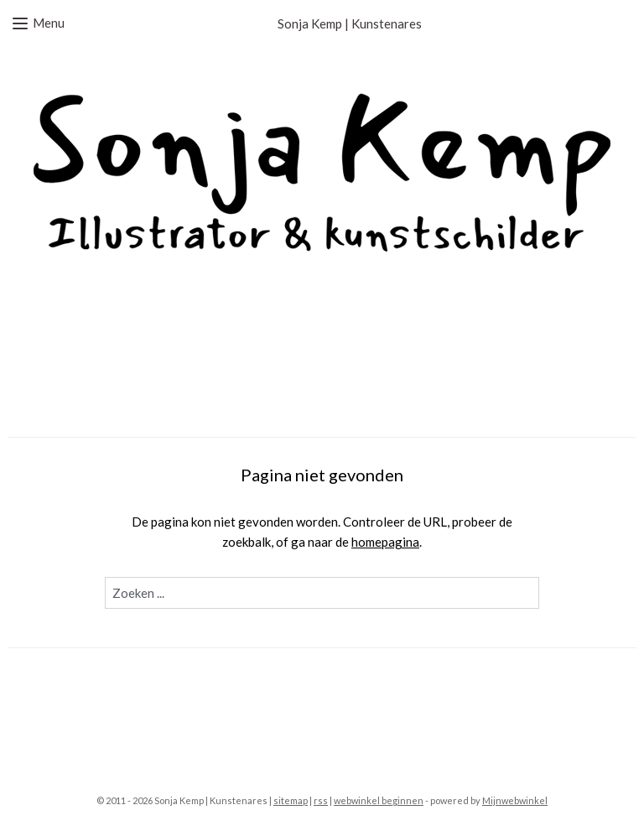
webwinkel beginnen (379, 800)
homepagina (385, 542)
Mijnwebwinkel (515, 800)
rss (321, 800)
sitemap (291, 800)
